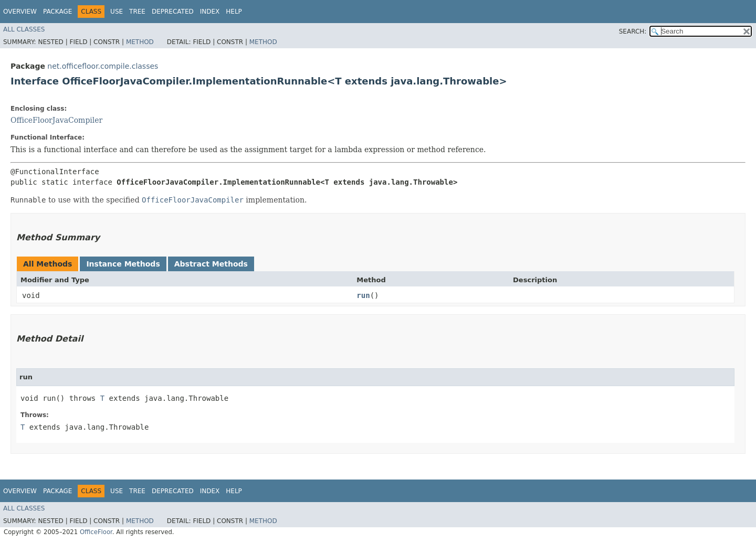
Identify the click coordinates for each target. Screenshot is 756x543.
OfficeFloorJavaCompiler (56, 120)
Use (117, 12)
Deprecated (173, 12)
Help (234, 12)
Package (57, 12)
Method (140, 42)
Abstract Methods (211, 264)
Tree (137, 12)
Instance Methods (123, 264)
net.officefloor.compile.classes (103, 66)
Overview (20, 12)
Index (210, 12)
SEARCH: (633, 31)
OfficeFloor (96, 532)
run (363, 295)
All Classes (24, 29)
